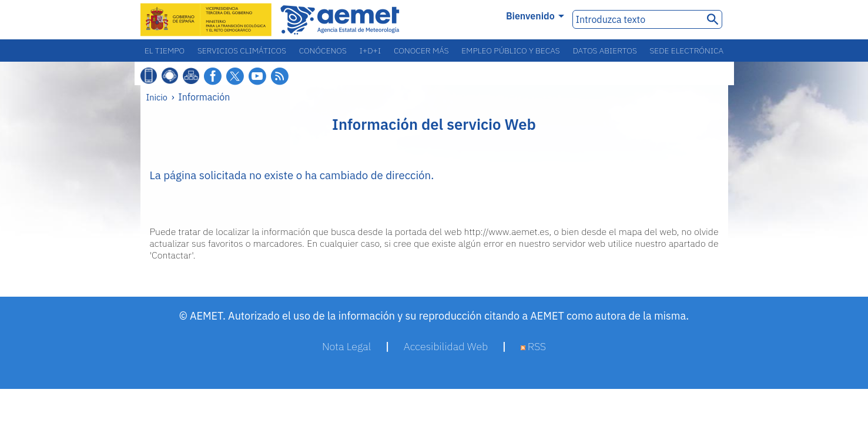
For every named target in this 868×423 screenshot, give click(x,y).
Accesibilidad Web (446, 346)
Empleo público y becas (510, 51)
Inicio (157, 97)
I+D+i (371, 51)
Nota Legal (346, 346)
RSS (534, 346)
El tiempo (165, 51)
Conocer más (421, 51)
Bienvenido (535, 16)
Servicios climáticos (242, 51)
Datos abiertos (604, 51)
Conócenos (323, 51)
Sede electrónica (687, 51)
